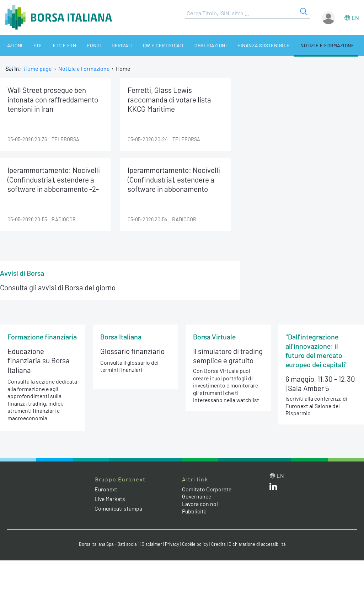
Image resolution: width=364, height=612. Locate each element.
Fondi (81, 45)
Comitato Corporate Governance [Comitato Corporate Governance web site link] (207, 493)
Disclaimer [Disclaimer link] (152, 545)
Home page (38, 68)
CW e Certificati (145, 45)
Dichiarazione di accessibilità (259, 545)
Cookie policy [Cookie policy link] (196, 545)
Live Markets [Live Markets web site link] (110, 499)
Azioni (12, 45)
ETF (31, 45)
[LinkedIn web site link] (273, 489)
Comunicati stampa (119, 509)
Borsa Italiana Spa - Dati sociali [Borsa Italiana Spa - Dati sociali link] (107, 545)
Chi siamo (347, 45)
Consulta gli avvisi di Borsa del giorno (58, 287)
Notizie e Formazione (300, 45)
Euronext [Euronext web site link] (106, 489)
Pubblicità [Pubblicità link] (194, 512)
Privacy (173, 545)
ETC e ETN (55, 45)
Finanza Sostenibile (240, 45)
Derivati (106, 45)
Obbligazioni (189, 45)
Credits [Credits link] (220, 545)
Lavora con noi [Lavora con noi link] (200, 504)
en (355, 18)
